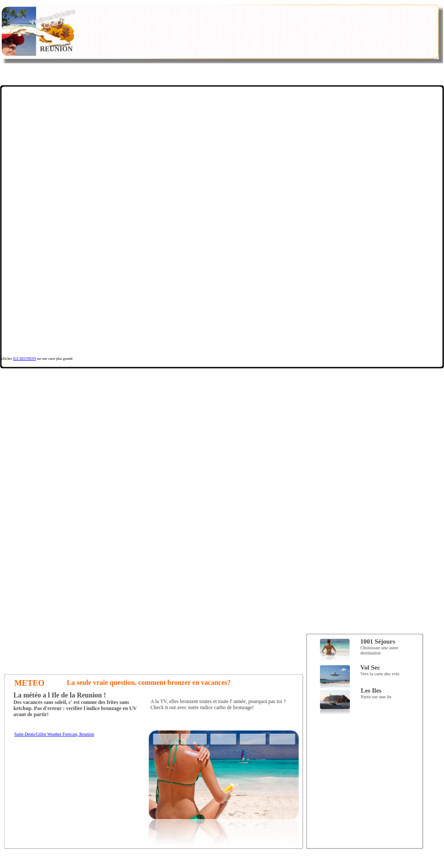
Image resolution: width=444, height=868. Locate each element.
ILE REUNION (24, 359)
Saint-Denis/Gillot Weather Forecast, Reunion (54, 734)
